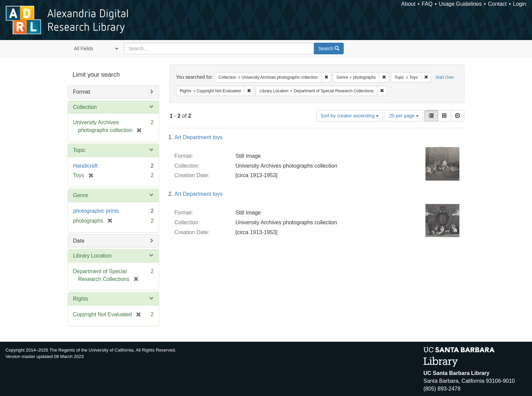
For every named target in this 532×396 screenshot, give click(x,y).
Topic (79, 150)
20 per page (404, 116)
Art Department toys (198, 137)
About (408, 4)
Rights (81, 299)
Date (79, 241)
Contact (497, 4)
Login (520, 4)
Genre (80, 195)
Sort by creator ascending (350, 116)
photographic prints (96, 211)
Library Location (92, 256)
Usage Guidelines (460, 4)
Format (82, 92)
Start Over (445, 77)
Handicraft (85, 166)
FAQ (427, 4)
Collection (85, 107)
